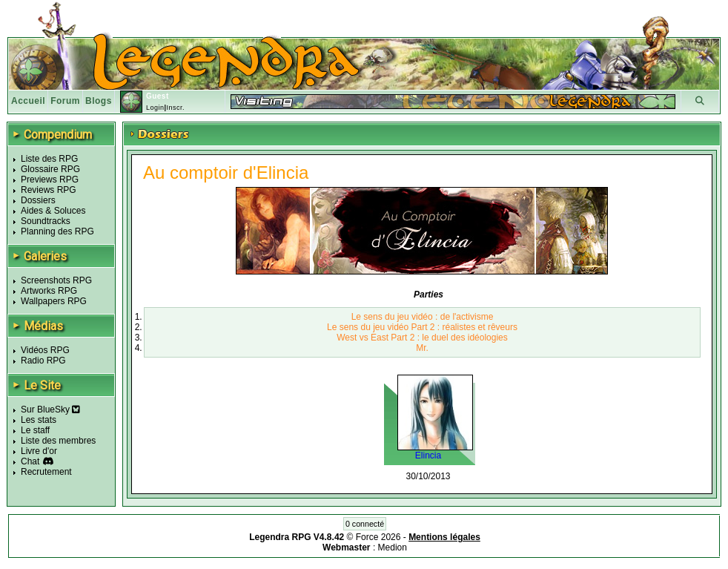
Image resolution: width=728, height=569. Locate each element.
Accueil (28, 101)
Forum (65, 101)
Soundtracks (46, 221)
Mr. (422, 348)
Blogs (99, 101)
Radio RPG (43, 361)
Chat (30, 461)
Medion (393, 547)
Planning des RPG (57, 231)
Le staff (35, 430)
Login (155, 108)
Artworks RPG (49, 291)
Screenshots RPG (56, 280)
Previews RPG (50, 180)
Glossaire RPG (50, 169)
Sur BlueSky (50, 410)
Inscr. (175, 108)
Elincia (428, 455)
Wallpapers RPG (54, 301)
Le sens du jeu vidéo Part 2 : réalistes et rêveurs (422, 327)
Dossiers (38, 200)
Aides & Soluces (53, 211)
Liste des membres (58, 441)
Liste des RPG (49, 159)
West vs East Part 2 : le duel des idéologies (422, 338)
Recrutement (46, 472)
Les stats (39, 420)
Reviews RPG (49, 190)
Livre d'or (39, 451)
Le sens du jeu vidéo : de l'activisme (423, 317)
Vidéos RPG (45, 350)
